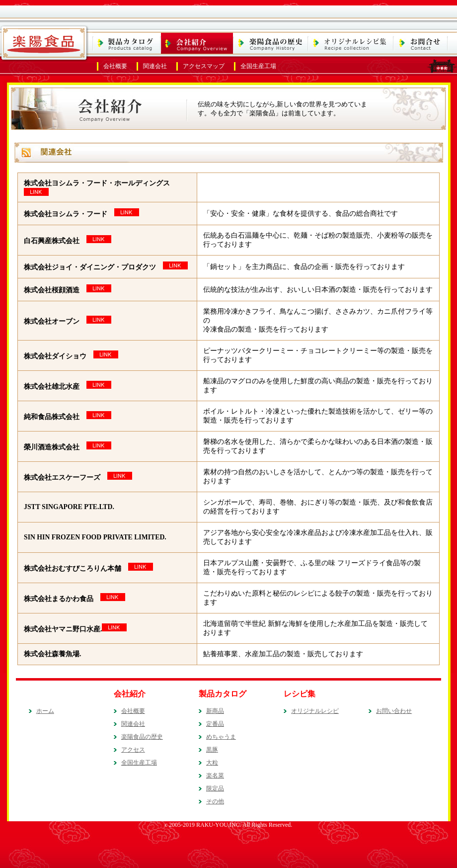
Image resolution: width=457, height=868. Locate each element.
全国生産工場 (258, 66)
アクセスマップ (204, 66)
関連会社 (155, 66)
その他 (215, 801)
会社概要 (115, 66)
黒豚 (212, 750)
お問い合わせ (394, 711)
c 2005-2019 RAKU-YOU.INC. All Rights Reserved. (229, 825)
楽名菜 (215, 776)
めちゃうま (221, 737)
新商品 (215, 711)
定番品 (215, 724)
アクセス (133, 750)
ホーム (45, 711)
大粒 (212, 763)
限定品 (215, 788)
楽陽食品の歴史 (142, 737)
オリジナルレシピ (315, 711)
